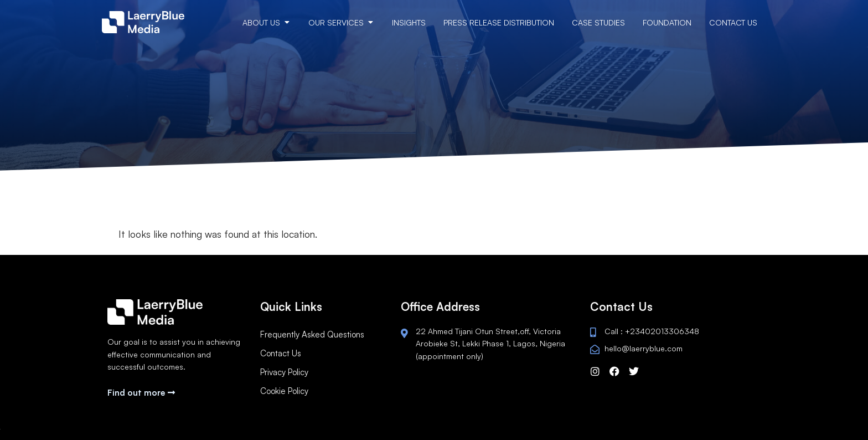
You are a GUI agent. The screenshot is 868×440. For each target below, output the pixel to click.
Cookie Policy (284, 391)
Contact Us (281, 353)
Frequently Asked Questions (312, 334)
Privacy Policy (284, 372)
